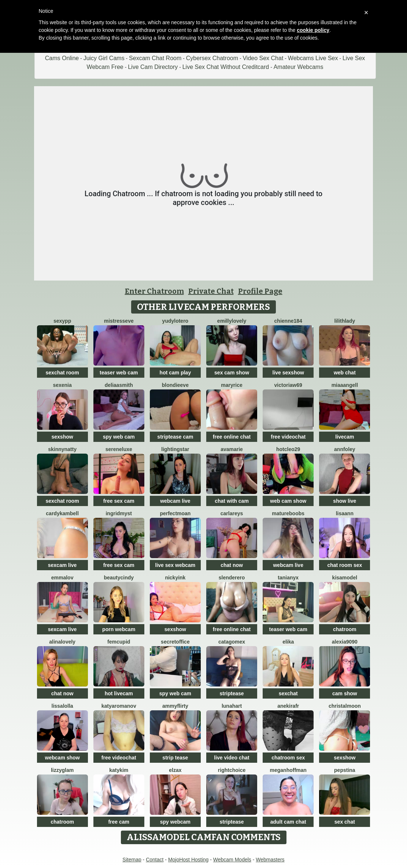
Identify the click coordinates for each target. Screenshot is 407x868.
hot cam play (175, 373)
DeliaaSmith (119, 385)
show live (345, 501)
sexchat (288, 693)
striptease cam (175, 437)
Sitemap (132, 860)
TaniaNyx (288, 578)
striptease (232, 693)
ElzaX (175, 770)
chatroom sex (288, 758)
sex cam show (232, 373)
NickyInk (175, 578)
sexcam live (62, 565)
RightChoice (232, 770)
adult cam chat (288, 822)
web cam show (288, 501)
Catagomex (232, 642)
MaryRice (232, 385)
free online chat (232, 437)
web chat (345, 373)
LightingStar (175, 449)
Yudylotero (175, 321)
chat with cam (232, 501)
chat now (232, 565)
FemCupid (119, 642)
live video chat (232, 758)
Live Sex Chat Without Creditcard (226, 67)
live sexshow (288, 373)
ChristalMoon (345, 706)
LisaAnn (345, 513)
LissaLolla (62, 706)
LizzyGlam (62, 770)
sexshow (62, 437)
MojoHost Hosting (188, 860)
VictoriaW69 (288, 385)
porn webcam (119, 629)
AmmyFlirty (175, 706)
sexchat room (62, 373)
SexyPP (62, 321)
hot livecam (119, 693)
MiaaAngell (345, 385)
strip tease (175, 758)
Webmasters (270, 860)
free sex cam (119, 501)
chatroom (345, 629)
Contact (155, 860)
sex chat (345, 822)
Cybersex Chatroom (212, 58)
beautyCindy (119, 578)
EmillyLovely (232, 321)
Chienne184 (288, 321)
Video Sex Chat (263, 58)
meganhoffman (288, 770)
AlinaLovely (62, 642)
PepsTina (345, 770)
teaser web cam (119, 373)
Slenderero (232, 578)
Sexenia (62, 385)
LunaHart (232, 706)
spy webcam (175, 822)
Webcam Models (232, 860)
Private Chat (211, 291)
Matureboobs (288, 513)
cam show (345, 693)
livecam (345, 437)
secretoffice (175, 642)
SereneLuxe (119, 449)
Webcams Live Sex (313, 58)
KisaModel (345, 578)
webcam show (62, 758)
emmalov (62, 578)
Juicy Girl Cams (104, 58)
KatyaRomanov (119, 706)
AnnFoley (345, 449)
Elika (288, 642)
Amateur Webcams (299, 67)
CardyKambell (62, 513)
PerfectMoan (175, 513)
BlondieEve (175, 385)
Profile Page (260, 291)
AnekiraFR (288, 706)
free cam (119, 822)
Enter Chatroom (154, 291)
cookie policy (313, 30)
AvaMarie (232, 449)
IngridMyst (119, 513)
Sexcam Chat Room (155, 58)
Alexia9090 (345, 642)
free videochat (288, 437)
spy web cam (119, 437)
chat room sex (345, 565)
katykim (119, 770)
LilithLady (345, 321)
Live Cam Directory (153, 67)
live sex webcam (175, 565)
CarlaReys (232, 513)
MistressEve (119, 321)
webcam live (175, 501)
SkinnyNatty (62, 449)
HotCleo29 (288, 449)
